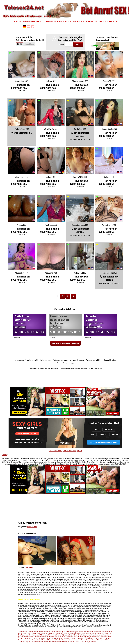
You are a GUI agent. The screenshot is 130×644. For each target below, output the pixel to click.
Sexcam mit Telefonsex (47, 633)
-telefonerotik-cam (105, 637)
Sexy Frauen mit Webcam (31, 633)
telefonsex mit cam (90, 640)
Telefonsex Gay (23, 642)
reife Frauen (102, 632)
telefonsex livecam (68, 640)
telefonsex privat (94, 638)
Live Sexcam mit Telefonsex (79, 633)
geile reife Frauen (92, 632)
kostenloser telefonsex (36, 642)
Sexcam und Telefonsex (63, 633)
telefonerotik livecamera (38, 638)
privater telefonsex (59, 638)
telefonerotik (32, 527)
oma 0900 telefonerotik (78, 637)
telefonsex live (79, 640)
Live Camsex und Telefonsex (38, 635)
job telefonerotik (39, 637)
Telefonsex (49, 638)
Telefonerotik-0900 (24, 638)
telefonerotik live (28, 637)
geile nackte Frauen (69, 632)
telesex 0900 (84, 642)
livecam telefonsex (24, 640)
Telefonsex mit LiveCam (54, 640)
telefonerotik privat (78, 635)
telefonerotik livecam (51, 637)
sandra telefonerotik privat (92, 635)
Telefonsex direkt (57, 632)
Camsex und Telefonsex (96, 633)
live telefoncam (55, 642)
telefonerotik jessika (64, 637)
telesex (77, 642)
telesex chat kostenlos (67, 642)
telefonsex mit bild (102, 640)
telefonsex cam (84, 638)
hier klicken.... (30, 568)
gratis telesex (92, 642)
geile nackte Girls (81, 632)
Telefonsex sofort (46, 632)
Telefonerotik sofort (34, 632)
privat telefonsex (105, 638)
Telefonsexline (23, 632)
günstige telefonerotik (92, 637)
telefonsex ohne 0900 (72, 638)
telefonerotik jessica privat (63, 635)
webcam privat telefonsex (38, 640)
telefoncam (47, 642)
